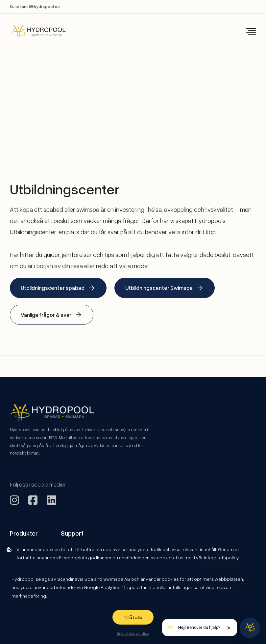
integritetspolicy (221, 558)
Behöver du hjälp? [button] (199, 627)
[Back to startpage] (34, 31)
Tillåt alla (133, 617)
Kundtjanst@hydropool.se (35, 6)
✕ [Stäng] (229, 628)
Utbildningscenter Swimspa (165, 288)
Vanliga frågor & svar (52, 315)
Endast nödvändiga (133, 633)
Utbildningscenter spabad (58, 288)
